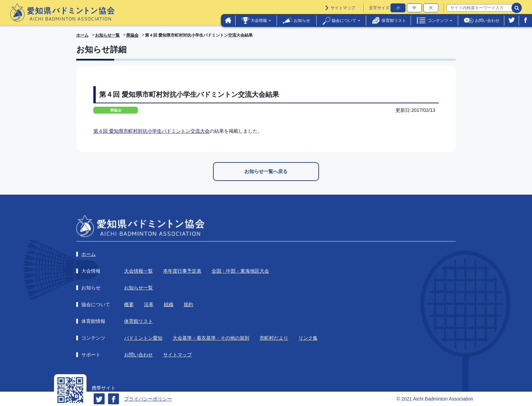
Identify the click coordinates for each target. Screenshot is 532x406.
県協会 (132, 35)
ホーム (82, 35)
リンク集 (308, 338)
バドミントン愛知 (143, 338)
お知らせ (302, 21)
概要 (129, 304)
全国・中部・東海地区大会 (240, 271)
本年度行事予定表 (182, 271)
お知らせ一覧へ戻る (266, 171)
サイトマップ (343, 8)
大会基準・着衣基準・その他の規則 (211, 338)
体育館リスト (394, 21)
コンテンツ (438, 21)
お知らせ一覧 (107, 35)
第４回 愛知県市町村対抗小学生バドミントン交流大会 (151, 131)
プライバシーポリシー (148, 399)
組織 (169, 304)
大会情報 (259, 21)
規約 (188, 304)
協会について (344, 21)
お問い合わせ (487, 21)
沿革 (149, 304)
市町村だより (274, 338)
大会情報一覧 (138, 271)
